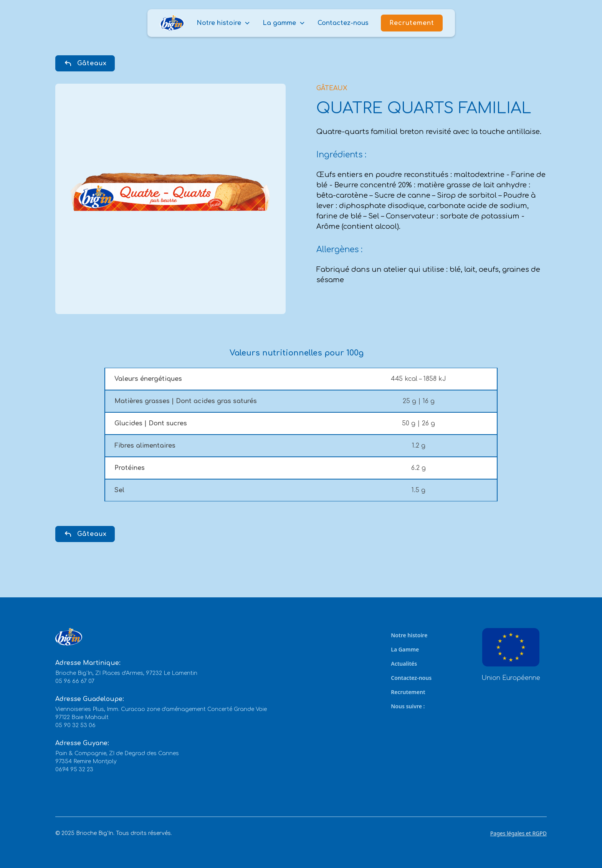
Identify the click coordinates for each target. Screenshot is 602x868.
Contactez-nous (343, 23)
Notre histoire (409, 635)
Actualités (404, 664)
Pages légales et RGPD (518, 833)
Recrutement (412, 23)
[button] (223, 23)
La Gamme (405, 649)
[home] (172, 23)
